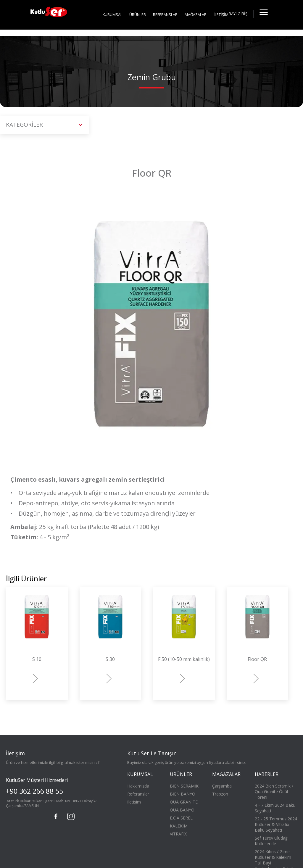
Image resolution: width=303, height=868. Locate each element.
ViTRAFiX (178, 834)
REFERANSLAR (165, 14)
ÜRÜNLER (138, 14)
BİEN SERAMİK (184, 786)
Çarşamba (222, 786)
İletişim (134, 802)
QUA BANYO (182, 810)
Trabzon (220, 794)
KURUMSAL (112, 14)
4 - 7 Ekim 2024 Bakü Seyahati (275, 808)
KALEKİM (179, 826)
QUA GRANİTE (184, 802)
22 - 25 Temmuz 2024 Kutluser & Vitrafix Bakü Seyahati (276, 824)
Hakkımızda (138, 786)
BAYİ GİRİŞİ (239, 14)
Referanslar (138, 794)
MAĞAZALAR (196, 14)
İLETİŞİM (221, 14)
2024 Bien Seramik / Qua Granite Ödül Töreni (274, 792)
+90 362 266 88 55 (34, 791)
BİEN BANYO (183, 794)
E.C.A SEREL (181, 818)
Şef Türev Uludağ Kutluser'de (271, 841)
